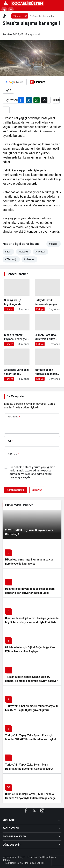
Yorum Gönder (15, 490)
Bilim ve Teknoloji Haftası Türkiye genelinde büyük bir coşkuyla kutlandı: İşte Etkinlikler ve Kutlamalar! (32, 622)
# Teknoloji (11, 259)
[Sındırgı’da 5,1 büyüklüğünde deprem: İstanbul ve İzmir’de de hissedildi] (17, 295)
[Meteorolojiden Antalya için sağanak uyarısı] (47, 365)
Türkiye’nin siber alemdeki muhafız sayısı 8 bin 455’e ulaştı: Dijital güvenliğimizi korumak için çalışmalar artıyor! (31, 710)
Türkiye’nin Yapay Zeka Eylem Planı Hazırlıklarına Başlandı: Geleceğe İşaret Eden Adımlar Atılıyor (29, 769)
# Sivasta (40, 252)
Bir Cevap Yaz (16, 396)
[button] (4, 10)
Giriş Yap (37, 490)
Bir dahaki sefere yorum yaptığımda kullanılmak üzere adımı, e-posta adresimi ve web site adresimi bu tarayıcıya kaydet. (32, 472)
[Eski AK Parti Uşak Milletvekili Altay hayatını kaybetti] (47, 330)
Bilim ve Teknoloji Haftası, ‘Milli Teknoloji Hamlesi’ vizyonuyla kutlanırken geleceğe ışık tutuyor (30, 798)
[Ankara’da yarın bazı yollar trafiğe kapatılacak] (17, 365)
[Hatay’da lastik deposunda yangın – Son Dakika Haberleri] (47, 295)
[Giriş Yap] (11, 10)
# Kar (8, 252)
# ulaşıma (29, 259)
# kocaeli (23, 252)
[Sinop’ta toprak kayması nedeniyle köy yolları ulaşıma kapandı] (17, 330)
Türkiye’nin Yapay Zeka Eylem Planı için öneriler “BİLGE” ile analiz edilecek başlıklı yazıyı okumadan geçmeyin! (31, 739)
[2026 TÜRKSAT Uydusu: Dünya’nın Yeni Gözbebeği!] (32, 524)
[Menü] (6, 3)
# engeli (53, 244)
